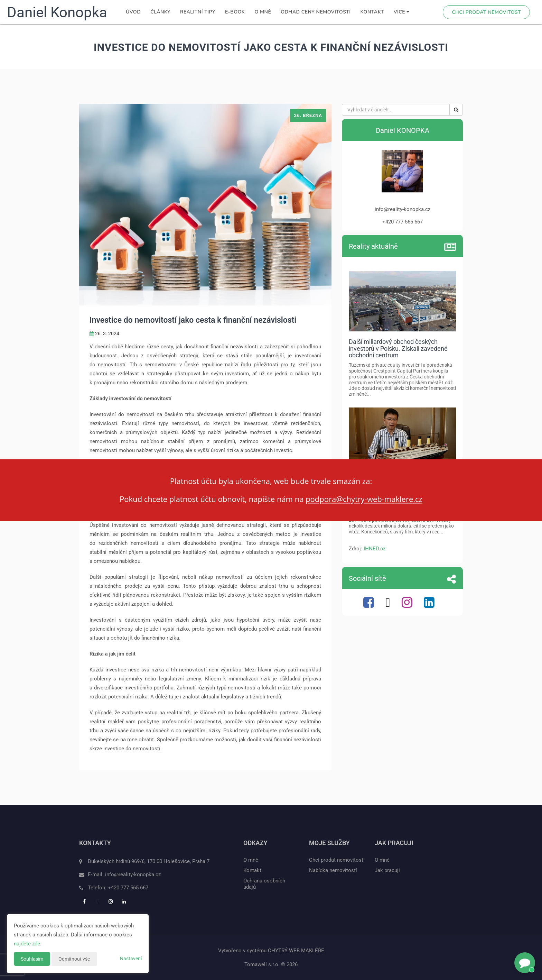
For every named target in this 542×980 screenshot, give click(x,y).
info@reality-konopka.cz (133, 874)
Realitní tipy (198, 12)
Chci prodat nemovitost (486, 12)
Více (402, 12)
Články (160, 12)
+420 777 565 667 (128, 888)
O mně (263, 12)
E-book (235, 12)
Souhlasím (32, 959)
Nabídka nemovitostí (333, 870)
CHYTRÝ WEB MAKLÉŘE (296, 951)
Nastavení (131, 959)
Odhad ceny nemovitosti (316, 12)
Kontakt (372, 12)
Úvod (133, 12)
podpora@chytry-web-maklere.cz (364, 499)
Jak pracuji (387, 870)
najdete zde (27, 944)
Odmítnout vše (74, 959)
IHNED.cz (375, 549)
